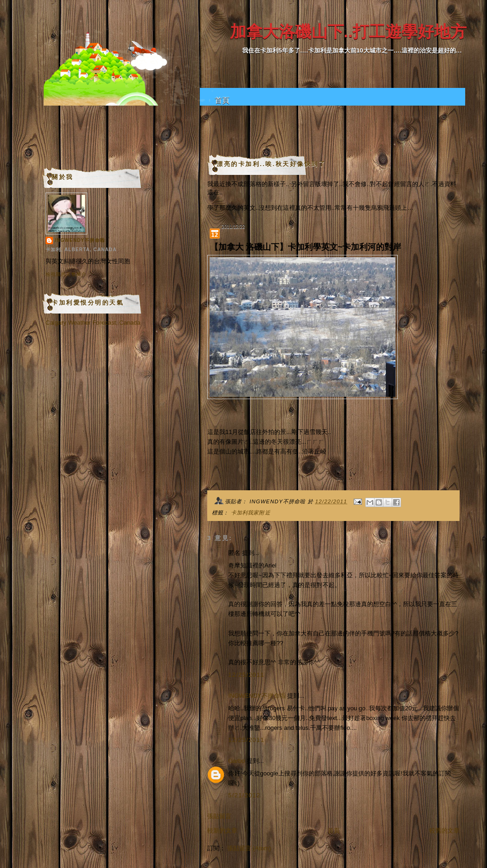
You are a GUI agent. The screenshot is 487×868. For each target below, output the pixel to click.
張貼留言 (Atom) (249, 848)
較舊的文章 (444, 831)
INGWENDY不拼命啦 (257, 696)
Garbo (237, 761)
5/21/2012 (244, 795)
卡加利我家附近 (251, 513)
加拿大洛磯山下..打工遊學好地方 (348, 31)
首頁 (222, 100)
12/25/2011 (246, 675)
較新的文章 (222, 831)
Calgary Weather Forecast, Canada (93, 323)
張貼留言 (219, 816)
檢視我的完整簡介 (66, 274)
